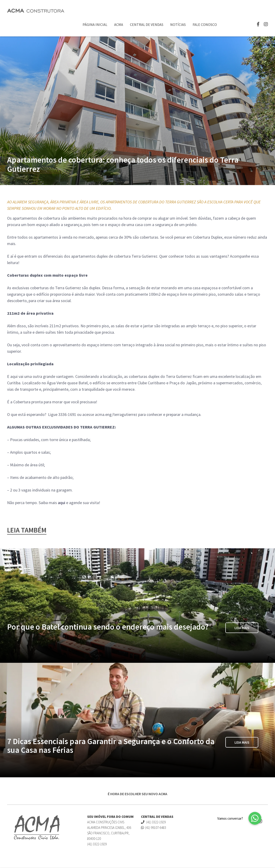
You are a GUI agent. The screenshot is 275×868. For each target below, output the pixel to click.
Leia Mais (242, 628)
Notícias (178, 25)
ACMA (119, 25)
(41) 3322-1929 (153, 822)
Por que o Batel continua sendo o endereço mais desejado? (108, 627)
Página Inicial (95, 25)
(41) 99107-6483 (154, 828)
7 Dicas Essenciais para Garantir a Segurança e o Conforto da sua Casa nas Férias (111, 746)
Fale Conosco (205, 25)
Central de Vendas (147, 25)
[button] (255, 818)
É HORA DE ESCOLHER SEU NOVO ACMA (137, 794)
